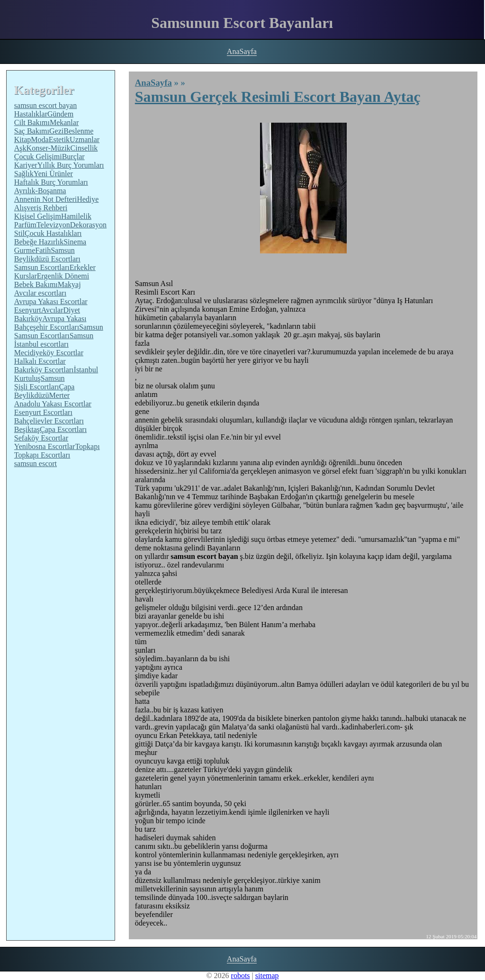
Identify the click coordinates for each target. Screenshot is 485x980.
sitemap (267, 976)
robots (241, 976)
